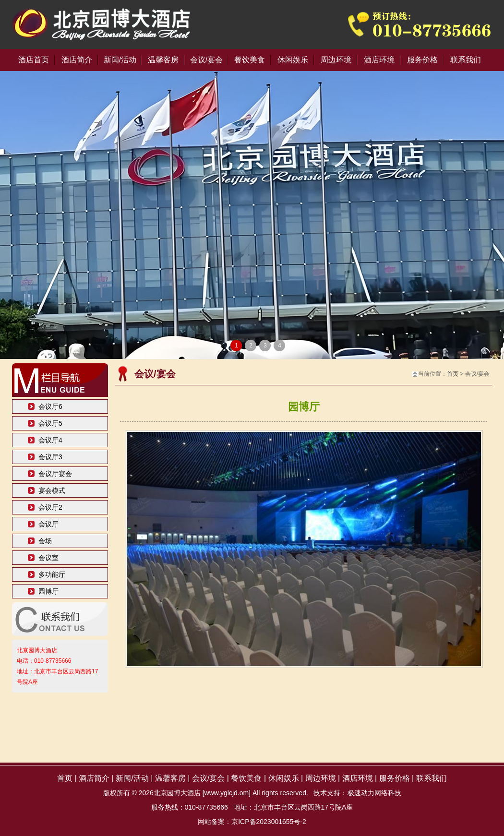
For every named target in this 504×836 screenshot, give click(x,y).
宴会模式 (52, 490)
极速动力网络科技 (374, 793)
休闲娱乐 (293, 60)
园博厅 (48, 591)
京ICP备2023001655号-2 (269, 822)
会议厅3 (50, 457)
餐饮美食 (250, 60)
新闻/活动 (120, 60)
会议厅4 (50, 440)
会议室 (48, 558)
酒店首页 (34, 60)
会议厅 (48, 524)
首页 (453, 374)
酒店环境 (379, 60)
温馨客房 (163, 60)
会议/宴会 (206, 60)
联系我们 (466, 60)
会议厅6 (50, 406)
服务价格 (422, 60)
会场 (45, 541)
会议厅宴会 (55, 474)
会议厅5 (50, 423)
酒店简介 (77, 60)
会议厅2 (50, 507)
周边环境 (336, 60)
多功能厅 (52, 574)
